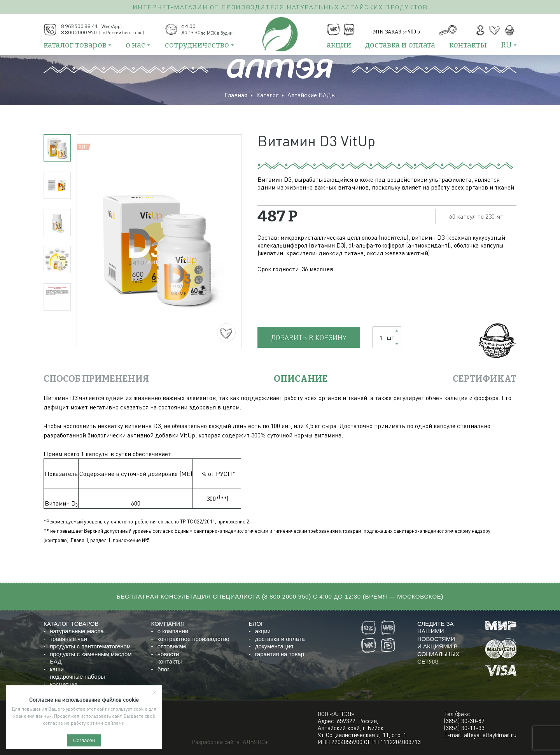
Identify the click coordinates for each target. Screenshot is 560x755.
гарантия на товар (280, 654)
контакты (468, 45)
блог (164, 669)
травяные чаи (68, 639)
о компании (173, 631)
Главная (236, 95)
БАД (56, 661)
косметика (64, 684)
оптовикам (172, 646)
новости (168, 654)
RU (506, 45)
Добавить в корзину (309, 337)
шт (385, 337)
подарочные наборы (77, 677)
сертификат (485, 379)
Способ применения (96, 379)
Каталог (267, 95)
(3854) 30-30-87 (464, 721)
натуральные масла (77, 631)
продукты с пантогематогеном (90, 646)
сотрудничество (197, 45)
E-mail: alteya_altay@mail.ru (480, 735)
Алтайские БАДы (312, 95)
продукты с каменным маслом (91, 654)
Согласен (84, 740)
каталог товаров (75, 45)
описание (301, 379)
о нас (136, 45)
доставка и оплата (400, 45)
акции (339, 45)
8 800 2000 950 (286, 596)
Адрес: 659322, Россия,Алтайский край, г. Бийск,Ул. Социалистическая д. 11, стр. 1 (362, 728)
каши (57, 669)
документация (274, 646)
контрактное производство (193, 639)
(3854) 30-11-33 (464, 728)
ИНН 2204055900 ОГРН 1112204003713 (369, 742)
